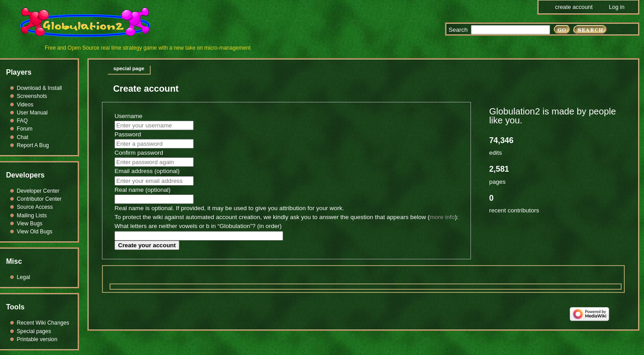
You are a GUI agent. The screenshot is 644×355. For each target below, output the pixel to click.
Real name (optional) (142, 190)
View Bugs (30, 224)
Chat (23, 137)
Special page (129, 68)
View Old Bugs (35, 232)
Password (128, 134)
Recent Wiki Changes (43, 323)
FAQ (22, 121)
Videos (25, 105)
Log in (616, 7)
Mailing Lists (32, 216)
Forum (25, 129)
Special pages (34, 331)
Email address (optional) (147, 171)
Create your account (147, 245)
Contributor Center (39, 199)
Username (128, 116)
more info (442, 217)
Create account (574, 7)
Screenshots (32, 96)
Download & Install (40, 88)
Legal (24, 277)
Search (458, 30)
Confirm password (139, 153)
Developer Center (38, 191)
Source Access (35, 207)
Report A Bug (33, 145)
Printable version (37, 339)
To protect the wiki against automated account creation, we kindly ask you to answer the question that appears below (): (286, 217)
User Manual (32, 113)
